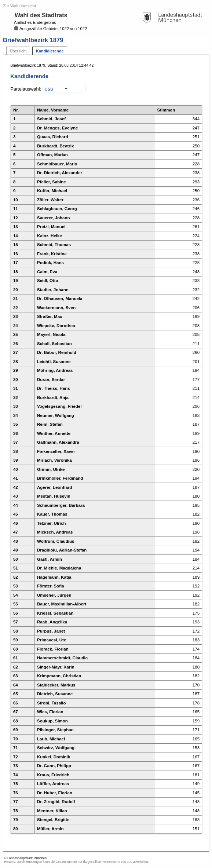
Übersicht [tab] (18, 51)
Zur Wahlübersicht (19, 6)
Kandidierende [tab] (50, 51)
